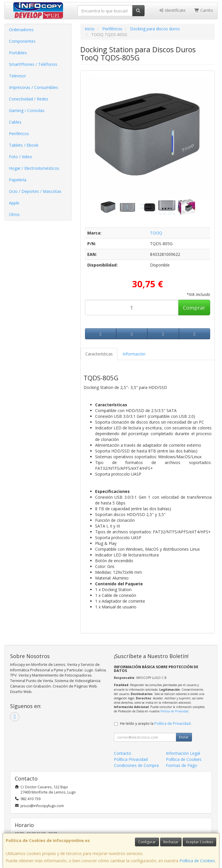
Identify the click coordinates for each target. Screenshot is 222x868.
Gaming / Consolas (27, 110)
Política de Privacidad (174, 711)
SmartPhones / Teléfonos (33, 64)
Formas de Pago (182, 765)
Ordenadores (21, 30)
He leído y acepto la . (156, 723)
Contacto (123, 753)
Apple (14, 203)
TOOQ (156, 233)
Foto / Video (21, 157)
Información (134, 354)
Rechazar (171, 842)
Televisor (17, 76)
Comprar (194, 308)
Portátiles (18, 53)
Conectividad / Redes (29, 99)
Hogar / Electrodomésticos (34, 168)
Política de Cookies (197, 861)
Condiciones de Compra (136, 765)
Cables (15, 122)
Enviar (184, 737)
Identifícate (172, 10)
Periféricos (19, 134)
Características (99, 354)
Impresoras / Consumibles (34, 87)
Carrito (204, 10)
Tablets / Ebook (24, 145)
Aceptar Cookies (199, 842)
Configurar (147, 842)
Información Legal (183, 753)
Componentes (22, 41)
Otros (14, 214)
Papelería (18, 180)
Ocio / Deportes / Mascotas (35, 191)
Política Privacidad (131, 759)
